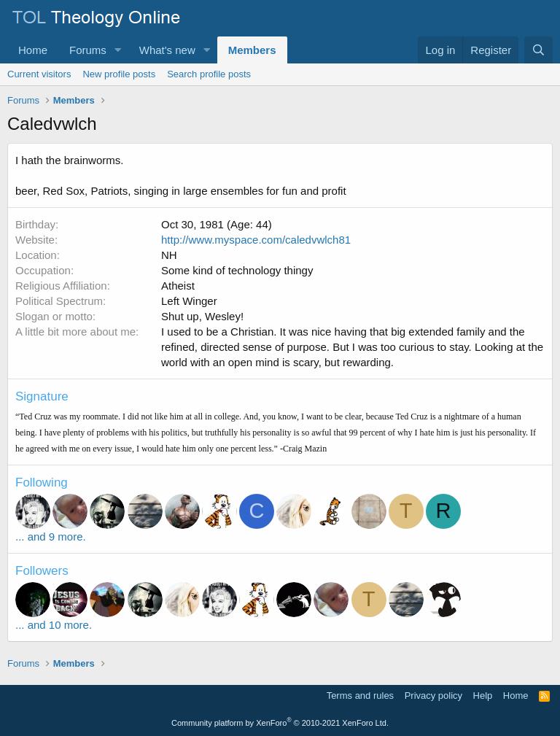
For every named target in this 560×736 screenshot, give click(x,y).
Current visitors (39, 74)
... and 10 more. (54, 625)
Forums (88, 50)
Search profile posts (209, 74)
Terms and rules (360, 696)
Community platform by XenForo (280, 723)
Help (483, 696)
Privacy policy (433, 696)
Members (252, 50)
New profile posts (119, 74)
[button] (118, 50)
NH (169, 255)
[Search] (538, 50)
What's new (167, 50)
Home (33, 50)
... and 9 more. (51, 536)
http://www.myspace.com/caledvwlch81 (256, 240)
